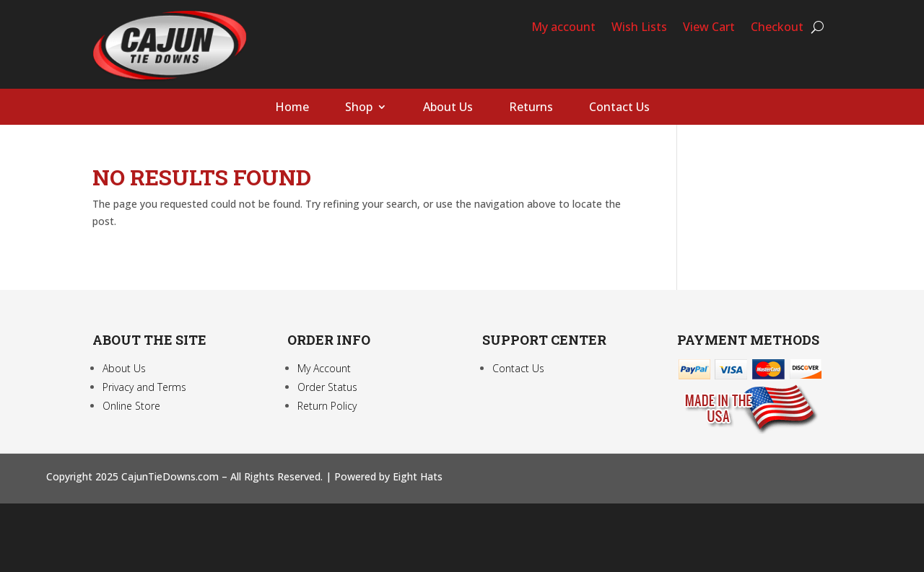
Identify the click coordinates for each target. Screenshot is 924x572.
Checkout (777, 28)
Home (292, 108)
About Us (448, 108)
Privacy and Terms (144, 387)
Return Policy (327, 406)
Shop (359, 108)
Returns (531, 108)
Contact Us (619, 108)
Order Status (327, 387)
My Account (324, 368)
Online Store (131, 406)
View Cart (709, 28)
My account (563, 28)
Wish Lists (639, 28)
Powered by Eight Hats (388, 476)
